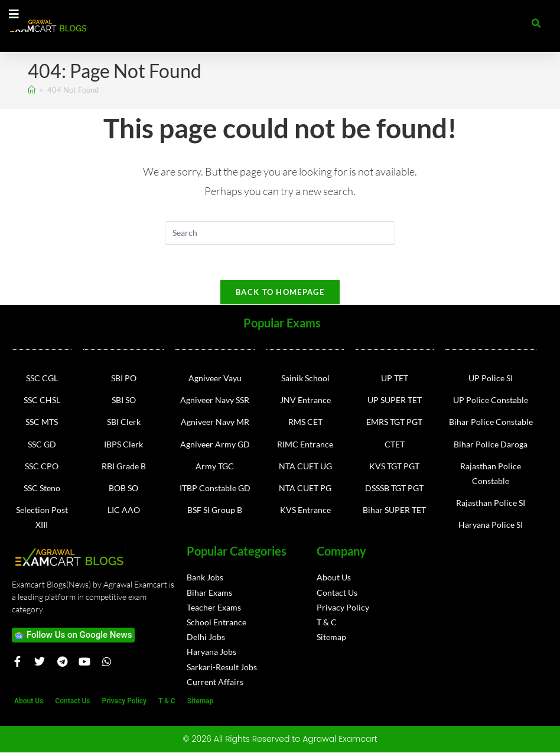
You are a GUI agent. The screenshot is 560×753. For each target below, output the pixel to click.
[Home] (32, 90)
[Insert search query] (280, 233)
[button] (536, 24)
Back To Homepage (280, 293)
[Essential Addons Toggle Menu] (14, 15)
